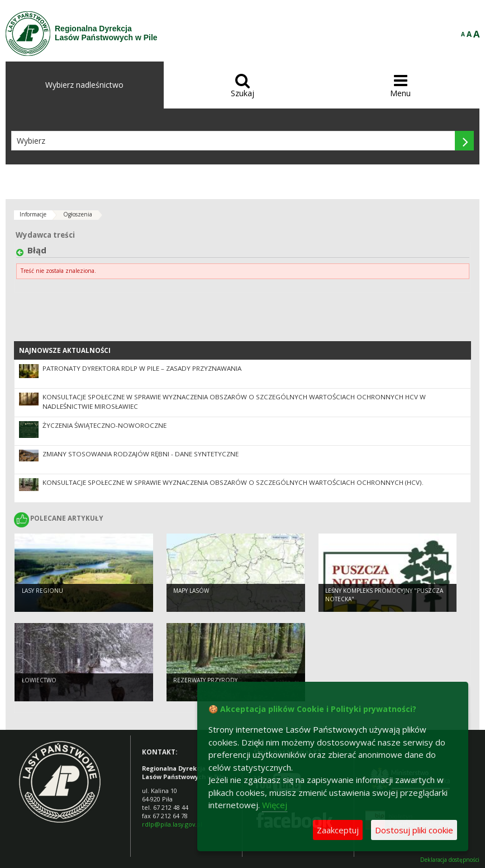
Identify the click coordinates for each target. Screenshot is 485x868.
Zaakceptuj (338, 830)
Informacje (33, 214)
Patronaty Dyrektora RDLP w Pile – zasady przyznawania (142, 368)
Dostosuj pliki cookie (414, 830)
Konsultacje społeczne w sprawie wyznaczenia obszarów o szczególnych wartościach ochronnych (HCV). (233, 482)
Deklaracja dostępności (450, 860)
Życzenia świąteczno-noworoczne (104, 425)
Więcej (275, 805)
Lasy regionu (42, 591)
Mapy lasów (191, 591)
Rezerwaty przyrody (205, 680)
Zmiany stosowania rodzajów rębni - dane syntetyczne (141, 454)
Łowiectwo (39, 680)
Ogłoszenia (78, 214)
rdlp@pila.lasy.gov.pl (172, 824)
